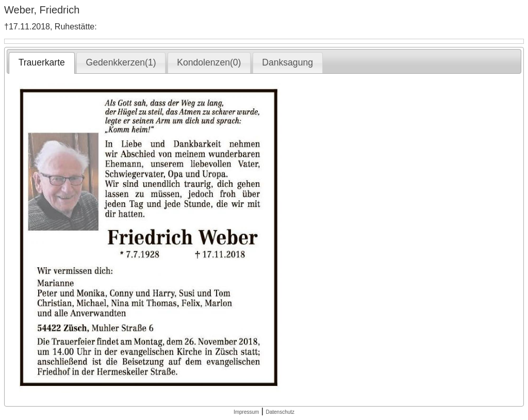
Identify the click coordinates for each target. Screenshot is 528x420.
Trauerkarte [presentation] (42, 62)
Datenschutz (280, 412)
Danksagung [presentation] (287, 62)
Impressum (246, 412)
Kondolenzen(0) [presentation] (209, 62)
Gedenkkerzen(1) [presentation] (121, 62)
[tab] (42, 63)
